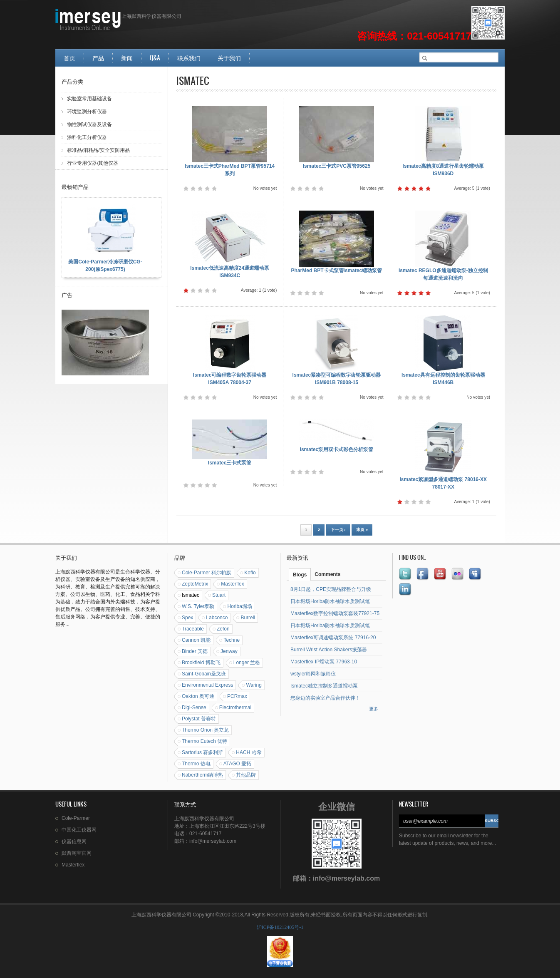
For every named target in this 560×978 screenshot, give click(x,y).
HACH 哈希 (249, 752)
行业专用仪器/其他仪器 (93, 163)
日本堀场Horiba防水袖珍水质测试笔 (330, 601)
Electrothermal (235, 707)
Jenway (229, 651)
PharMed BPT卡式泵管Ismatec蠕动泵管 (337, 271)
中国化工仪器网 (79, 830)
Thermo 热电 (196, 764)
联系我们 (189, 58)
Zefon (223, 629)
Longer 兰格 (247, 663)
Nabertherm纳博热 (202, 775)
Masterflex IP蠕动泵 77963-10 (324, 662)
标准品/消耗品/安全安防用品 (98, 150)
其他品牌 (246, 775)
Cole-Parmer (76, 818)
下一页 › (338, 530)
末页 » (362, 530)
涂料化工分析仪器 (87, 137)
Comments (327, 574)
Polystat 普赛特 (199, 719)
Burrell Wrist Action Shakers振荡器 (329, 650)
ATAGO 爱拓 (238, 764)
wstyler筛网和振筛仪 (313, 674)
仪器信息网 (74, 841)
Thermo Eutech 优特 (204, 741)
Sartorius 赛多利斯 (202, 752)
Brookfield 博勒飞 (201, 663)
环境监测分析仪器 (87, 112)
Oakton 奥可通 (198, 696)
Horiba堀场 (239, 606)
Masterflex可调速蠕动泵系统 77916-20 (333, 638)
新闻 (127, 58)
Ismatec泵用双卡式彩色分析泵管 (337, 449)
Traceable (193, 629)
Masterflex (232, 584)
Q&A (155, 58)
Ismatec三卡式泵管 (230, 463)
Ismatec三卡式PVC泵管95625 (337, 166)
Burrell (248, 618)
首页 (69, 58)
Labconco (217, 618)
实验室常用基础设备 (89, 99)
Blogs (300, 575)
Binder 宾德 (195, 651)
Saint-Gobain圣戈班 (204, 674)
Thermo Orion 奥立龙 (205, 730)
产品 (98, 58)
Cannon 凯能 (196, 640)
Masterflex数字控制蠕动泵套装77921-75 (335, 613)
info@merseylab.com (346, 878)
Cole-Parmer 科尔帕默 (207, 573)
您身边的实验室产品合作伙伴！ (325, 698)
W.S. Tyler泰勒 (198, 606)
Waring (254, 685)
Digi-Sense (194, 707)
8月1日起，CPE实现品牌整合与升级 (331, 589)
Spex (187, 618)
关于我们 (229, 58)
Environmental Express (207, 685)
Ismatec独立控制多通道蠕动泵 (324, 686)
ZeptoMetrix (195, 584)
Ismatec (191, 595)
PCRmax (237, 696)
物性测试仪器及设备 (89, 124)
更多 (374, 709)
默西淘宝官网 (77, 853)
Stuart (219, 595)
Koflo (250, 573)
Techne (232, 640)
